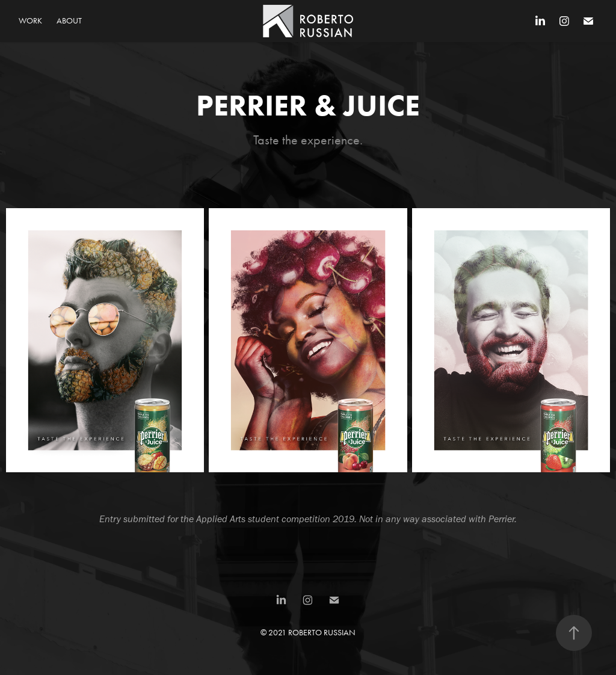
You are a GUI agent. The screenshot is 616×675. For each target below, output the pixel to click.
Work (30, 21)
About (69, 21)
